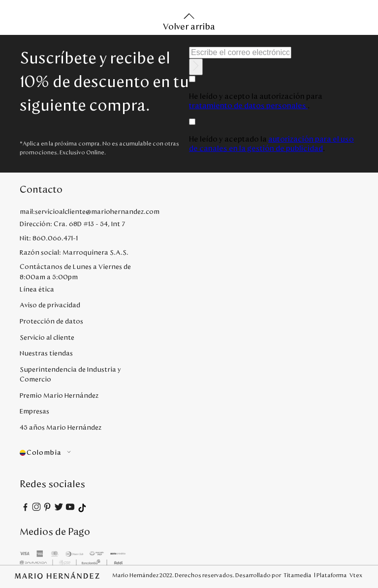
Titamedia (298, 575)
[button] (76, 453)
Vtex (356, 575)
